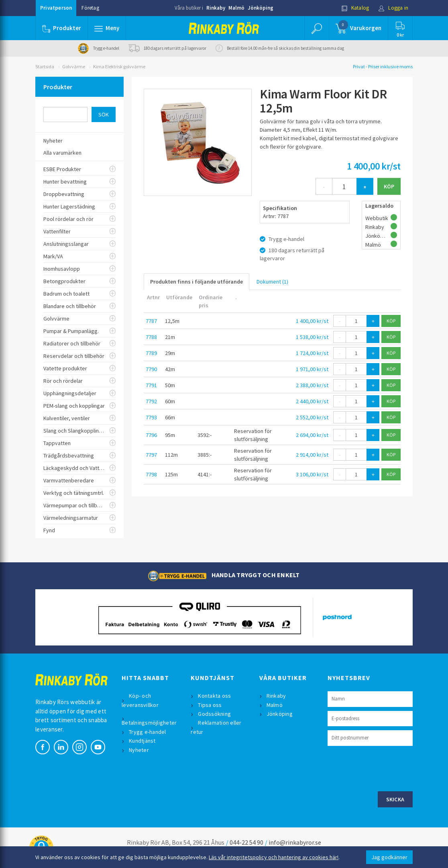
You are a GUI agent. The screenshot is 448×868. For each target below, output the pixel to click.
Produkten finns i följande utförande (197, 282)
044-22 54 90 (246, 842)
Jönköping (261, 8)
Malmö (236, 8)
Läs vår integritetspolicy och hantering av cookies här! (274, 857)
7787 (151, 321)
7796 (151, 435)
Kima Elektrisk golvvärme (119, 66)
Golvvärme (74, 66)
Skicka (395, 799)
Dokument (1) (272, 282)
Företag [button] (90, 8)
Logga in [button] (393, 8)
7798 (151, 474)
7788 (151, 337)
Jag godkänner (389, 857)
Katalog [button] (355, 8)
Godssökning (214, 714)
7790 (151, 369)
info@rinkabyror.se (295, 842)
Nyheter (139, 750)
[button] (107, 28)
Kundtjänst (142, 741)
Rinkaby (216, 8)
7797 (151, 455)
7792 (151, 401)
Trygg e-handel (148, 732)
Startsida (45, 66)
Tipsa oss (210, 705)
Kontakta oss (214, 696)
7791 (151, 385)
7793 (151, 417)
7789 (151, 353)
